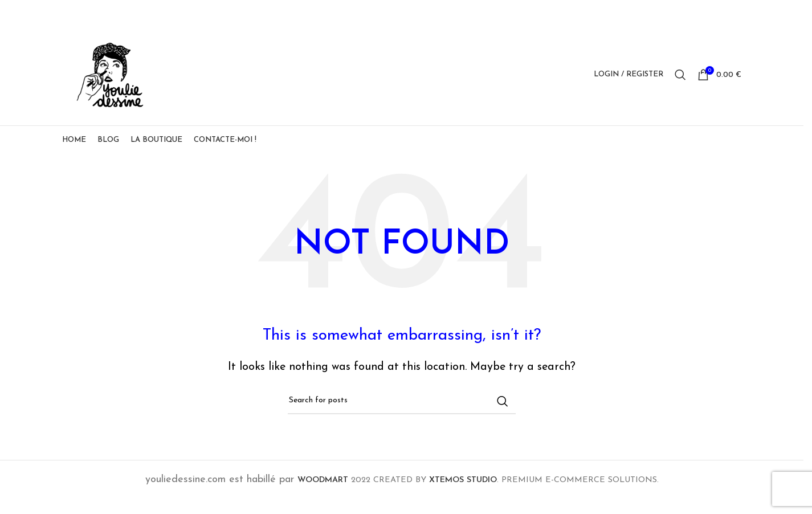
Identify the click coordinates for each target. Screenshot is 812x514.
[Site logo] (116, 80)
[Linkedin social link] (720, 12)
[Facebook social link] (676, 12)
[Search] (680, 81)
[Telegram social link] (734, 12)
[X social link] (691, 12)
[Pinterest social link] (705, 12)
